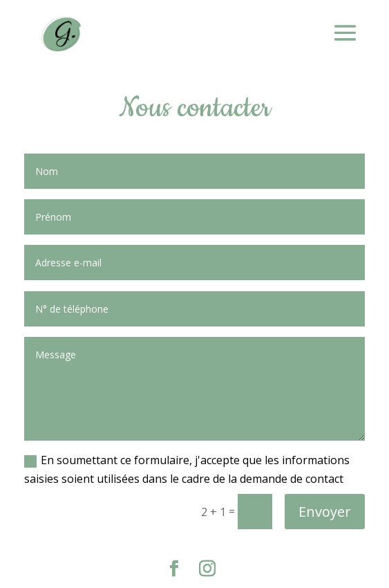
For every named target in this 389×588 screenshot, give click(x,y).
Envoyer (325, 512)
